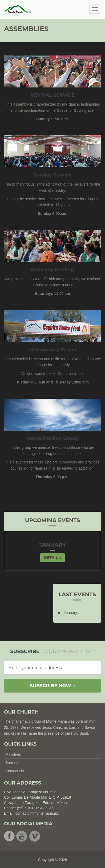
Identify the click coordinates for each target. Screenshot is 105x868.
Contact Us (15, 771)
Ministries (13, 754)
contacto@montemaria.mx (37, 813)
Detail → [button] (52, 558)
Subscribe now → (53, 686)
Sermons (13, 763)
